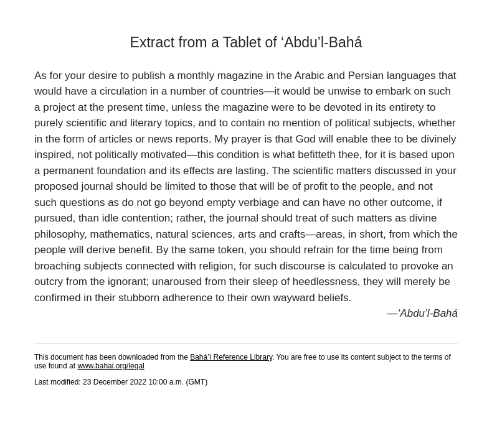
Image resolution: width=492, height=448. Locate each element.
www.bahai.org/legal (111, 366)
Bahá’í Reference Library (231, 357)
